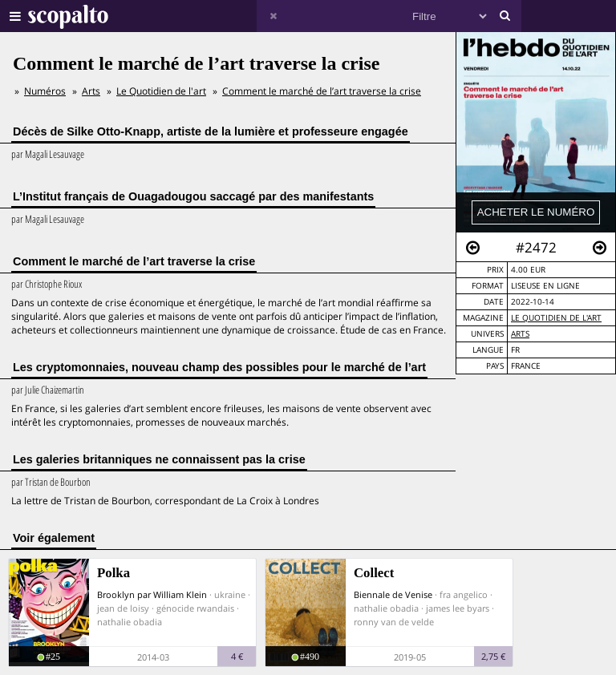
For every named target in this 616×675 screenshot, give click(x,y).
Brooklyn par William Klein (152, 594)
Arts (520, 334)
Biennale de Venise (393, 594)
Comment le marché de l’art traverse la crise (322, 91)
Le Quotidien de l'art (556, 318)
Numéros (45, 91)
